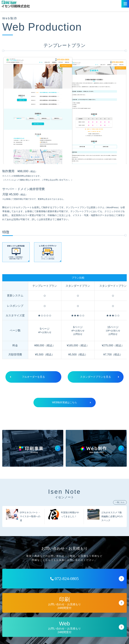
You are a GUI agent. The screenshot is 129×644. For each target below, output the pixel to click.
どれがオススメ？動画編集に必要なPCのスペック (112, 517)
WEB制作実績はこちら (72, 403)
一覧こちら (120, 503)
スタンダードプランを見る (99, 377)
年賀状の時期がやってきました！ (70, 515)
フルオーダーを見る (26, 377)
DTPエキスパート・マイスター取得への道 (30, 517)
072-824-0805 (64, 579)
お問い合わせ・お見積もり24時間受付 (64, 603)
